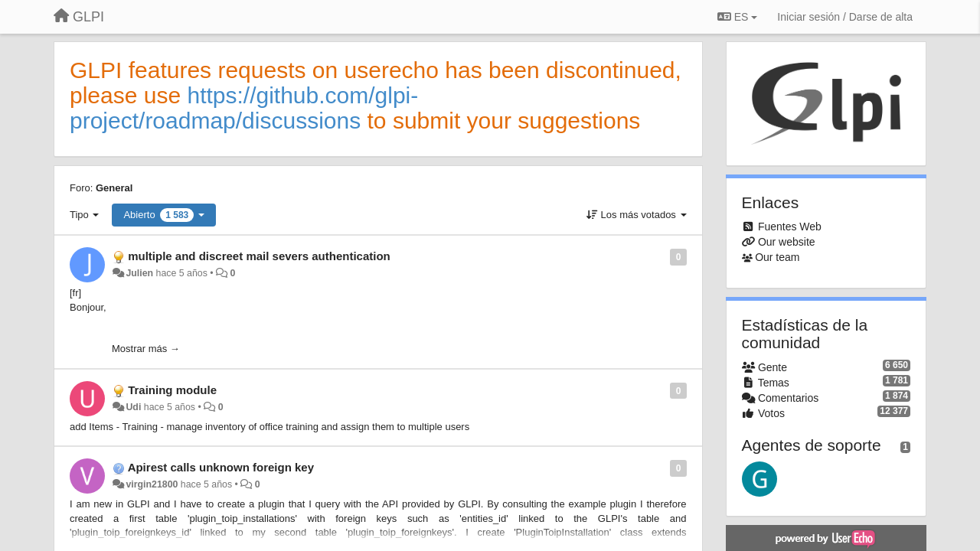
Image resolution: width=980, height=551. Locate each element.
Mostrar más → (146, 349)
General (114, 188)
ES (737, 17)
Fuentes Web (790, 227)
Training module (172, 390)
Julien (139, 273)
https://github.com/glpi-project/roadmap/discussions (244, 108)
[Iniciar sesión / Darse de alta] (845, 17)
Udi (133, 407)
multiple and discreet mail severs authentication (259, 256)
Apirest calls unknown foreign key (221, 467)
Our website (787, 242)
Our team (777, 257)
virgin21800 (152, 484)
